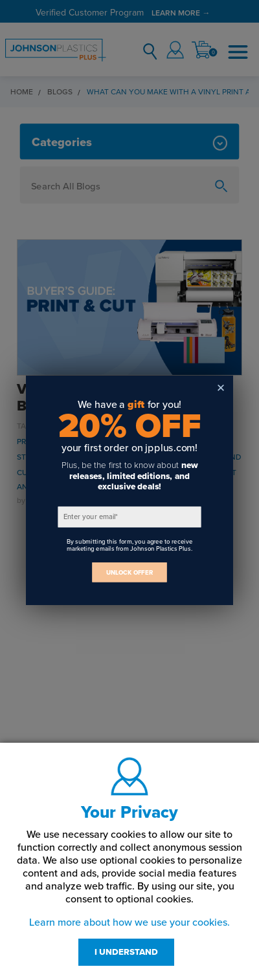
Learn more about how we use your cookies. (129, 922)
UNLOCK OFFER (129, 572)
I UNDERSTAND (126, 952)
